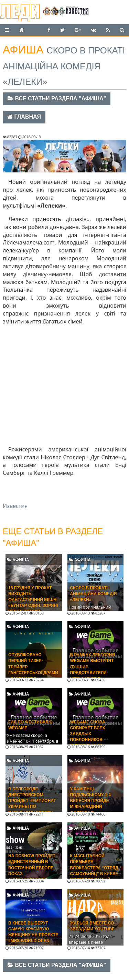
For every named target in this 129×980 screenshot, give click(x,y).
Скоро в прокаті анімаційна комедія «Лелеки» (94, 594)
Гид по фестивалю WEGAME (30, 725)
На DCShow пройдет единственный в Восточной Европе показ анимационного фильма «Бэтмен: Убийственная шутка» (32, 877)
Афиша (18, 560)
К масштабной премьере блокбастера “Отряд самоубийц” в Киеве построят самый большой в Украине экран (94, 874)
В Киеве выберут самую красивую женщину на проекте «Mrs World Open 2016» (33, 935)
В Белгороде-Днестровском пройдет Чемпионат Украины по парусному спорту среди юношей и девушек (32, 807)
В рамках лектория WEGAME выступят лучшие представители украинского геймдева (93, 670)
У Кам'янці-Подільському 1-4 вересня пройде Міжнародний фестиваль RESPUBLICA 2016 (91, 804)
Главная (24, 117)
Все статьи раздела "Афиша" (57, 98)
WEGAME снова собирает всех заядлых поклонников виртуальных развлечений (88, 737)
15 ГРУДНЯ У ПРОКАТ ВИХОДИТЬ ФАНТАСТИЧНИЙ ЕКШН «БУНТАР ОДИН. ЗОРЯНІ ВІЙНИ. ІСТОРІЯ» (33, 600)
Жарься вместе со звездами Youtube (93, 926)
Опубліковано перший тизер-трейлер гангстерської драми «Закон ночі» (33, 667)
